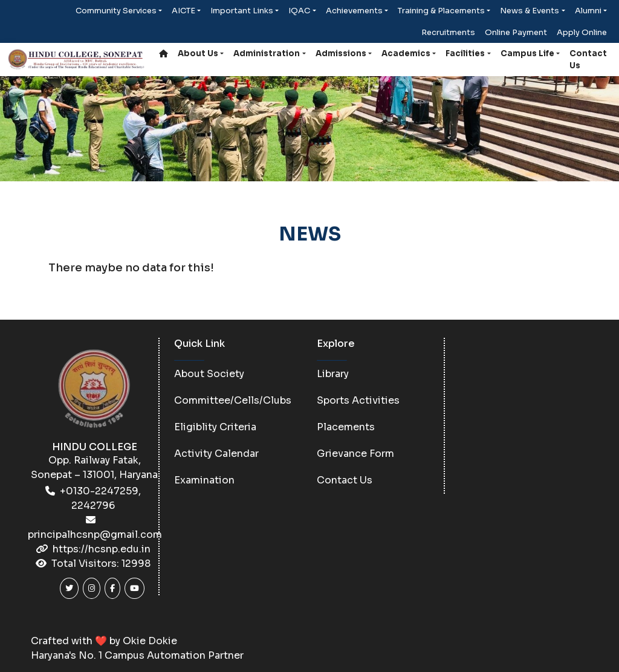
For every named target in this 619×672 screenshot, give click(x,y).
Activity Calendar (216, 454)
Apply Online (582, 32)
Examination (204, 480)
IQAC (299, 11)
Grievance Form (355, 454)
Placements (346, 427)
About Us (198, 53)
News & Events (530, 11)
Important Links (242, 11)
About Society (209, 374)
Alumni (588, 11)
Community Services (116, 11)
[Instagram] (92, 588)
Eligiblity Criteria (215, 427)
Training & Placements (441, 11)
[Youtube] (134, 588)
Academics (406, 53)
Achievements (354, 11)
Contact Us (588, 60)
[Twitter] (69, 588)
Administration (267, 53)
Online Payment (516, 32)
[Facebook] (112, 588)
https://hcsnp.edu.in (102, 549)
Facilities (465, 53)
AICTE (183, 11)
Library (333, 374)
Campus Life (527, 53)
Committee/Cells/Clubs (233, 400)
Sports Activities (358, 400)
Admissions (341, 53)
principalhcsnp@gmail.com (95, 535)
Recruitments (448, 32)
